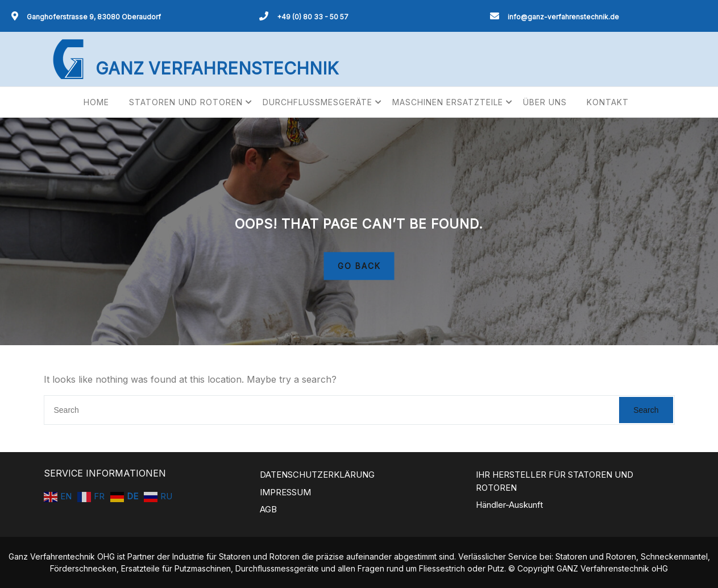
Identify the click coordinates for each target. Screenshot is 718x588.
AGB (268, 509)
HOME (96, 102)
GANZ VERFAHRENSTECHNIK (217, 68)
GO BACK (359, 266)
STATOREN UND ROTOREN (186, 102)
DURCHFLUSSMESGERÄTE (318, 102)
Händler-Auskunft (509, 505)
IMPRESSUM (285, 492)
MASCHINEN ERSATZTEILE (448, 102)
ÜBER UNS (545, 102)
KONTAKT (608, 102)
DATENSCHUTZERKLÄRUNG (317, 475)
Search (646, 410)
